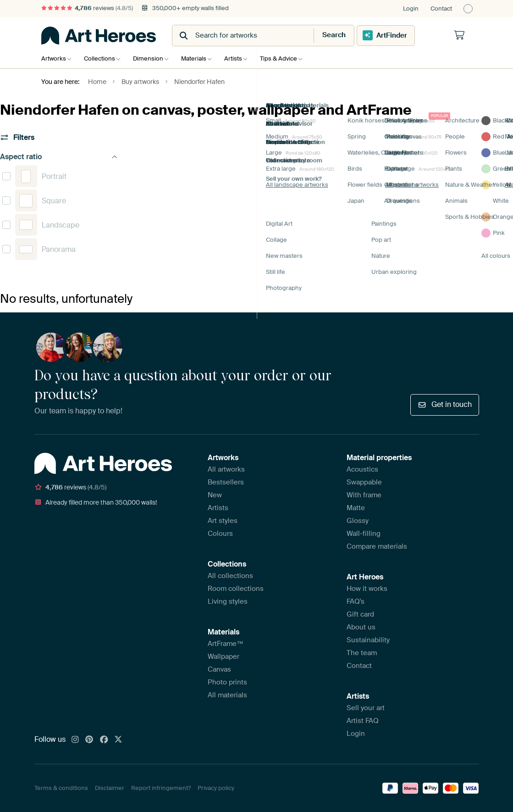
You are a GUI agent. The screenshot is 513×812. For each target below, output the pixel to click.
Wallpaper (223, 656)
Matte (356, 508)
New (215, 495)
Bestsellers (226, 482)
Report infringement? (161, 788)
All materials (227, 695)
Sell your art (366, 708)
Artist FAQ (363, 721)
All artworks (226, 469)
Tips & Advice (290, 58)
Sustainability (368, 640)
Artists (242, 58)
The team (362, 653)
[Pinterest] (89, 740)
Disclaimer (110, 788)
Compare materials (377, 546)
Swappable (364, 482)
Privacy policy (216, 788)
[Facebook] (104, 740)
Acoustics (362, 469)
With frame (364, 495)
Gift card (360, 614)
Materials (201, 58)
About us (361, 627)
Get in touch (444, 404)
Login (411, 8)
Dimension (153, 58)
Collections (102, 58)
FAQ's (356, 601)
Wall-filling (364, 534)
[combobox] (234, 36)
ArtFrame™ (226, 644)
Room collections (236, 589)
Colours (220, 534)
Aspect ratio (59, 157)
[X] (118, 740)
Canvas (219, 669)
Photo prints (227, 682)
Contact (441, 8)
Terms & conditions (61, 788)
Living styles (228, 601)
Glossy (358, 521)
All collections (230, 576)
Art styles (223, 521)
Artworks (54, 58)
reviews (87, 8)
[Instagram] (75, 740)
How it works (367, 589)
